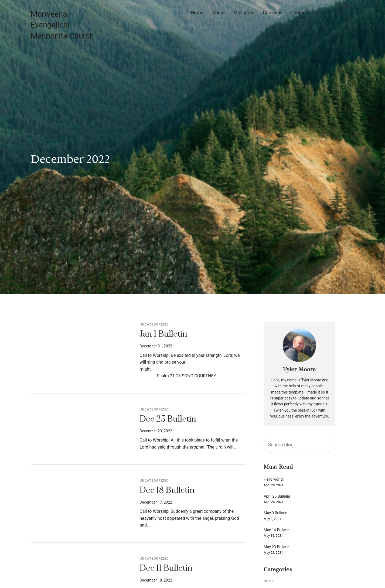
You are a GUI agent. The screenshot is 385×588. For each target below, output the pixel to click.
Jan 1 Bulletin (163, 334)
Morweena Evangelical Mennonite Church (62, 25)
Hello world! (274, 479)
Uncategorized (154, 324)
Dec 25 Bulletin (168, 419)
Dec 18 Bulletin (167, 491)
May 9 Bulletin (275, 513)
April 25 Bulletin (277, 496)
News (268, 581)
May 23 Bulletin (276, 547)
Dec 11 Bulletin (166, 569)
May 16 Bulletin (276, 530)
